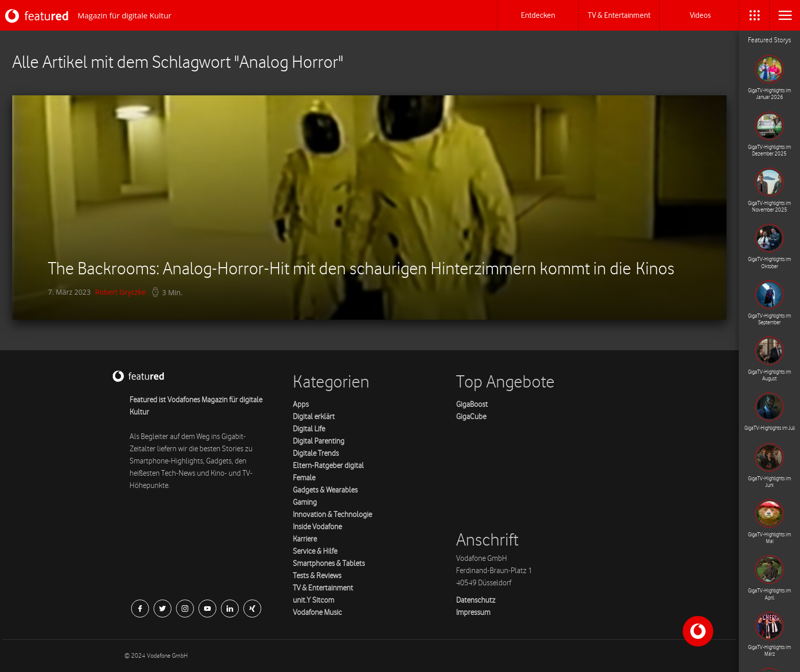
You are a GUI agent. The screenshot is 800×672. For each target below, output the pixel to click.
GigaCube (471, 417)
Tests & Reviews (317, 576)
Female (304, 478)
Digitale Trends (316, 454)
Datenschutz (476, 600)
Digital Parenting (319, 441)
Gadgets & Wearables (325, 490)
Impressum (473, 613)
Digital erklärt (314, 417)
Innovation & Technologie (332, 515)
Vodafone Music (317, 613)
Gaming (305, 502)
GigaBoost (472, 405)
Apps (301, 405)
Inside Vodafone (317, 527)
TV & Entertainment (323, 588)
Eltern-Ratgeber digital (328, 466)
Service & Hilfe (315, 551)
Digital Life (309, 429)
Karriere (305, 539)
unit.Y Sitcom (314, 600)
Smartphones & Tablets (329, 564)
